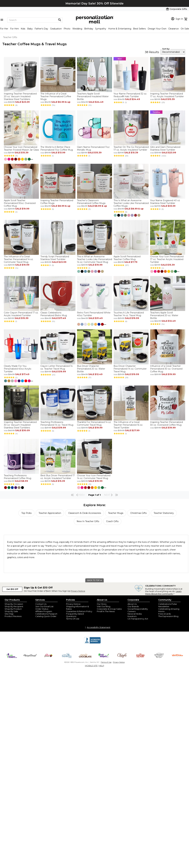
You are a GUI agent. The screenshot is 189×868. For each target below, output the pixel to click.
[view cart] (186, 19)
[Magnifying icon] (60, 20)
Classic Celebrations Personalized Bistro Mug (54, 314)
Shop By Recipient (14, 606)
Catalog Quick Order (46, 616)
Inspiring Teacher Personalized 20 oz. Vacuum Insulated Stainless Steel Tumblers (20, 96)
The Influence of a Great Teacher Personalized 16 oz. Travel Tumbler (128, 425)
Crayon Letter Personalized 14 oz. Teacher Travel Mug (56, 367)
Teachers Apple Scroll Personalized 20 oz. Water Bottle (164, 315)
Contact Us (41, 604)
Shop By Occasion (14, 604)
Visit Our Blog (104, 606)
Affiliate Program (44, 611)
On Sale (185, 29)
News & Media (135, 614)
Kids (23, 29)
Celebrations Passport (46, 614)
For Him (15, 29)
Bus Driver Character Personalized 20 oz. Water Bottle (91, 369)
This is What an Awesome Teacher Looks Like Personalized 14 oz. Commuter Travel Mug (94, 259)
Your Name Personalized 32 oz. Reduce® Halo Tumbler (130, 95)
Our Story (102, 604)
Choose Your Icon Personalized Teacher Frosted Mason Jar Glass (21, 148)
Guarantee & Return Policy (79, 611)
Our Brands (133, 606)
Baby (30, 29)
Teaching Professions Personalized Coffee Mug (18, 477)
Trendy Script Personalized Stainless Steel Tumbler (55, 258)
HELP (102, 666)
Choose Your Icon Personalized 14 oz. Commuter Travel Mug (94, 477)
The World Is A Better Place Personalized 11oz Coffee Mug (57, 148)
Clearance (173, 29)
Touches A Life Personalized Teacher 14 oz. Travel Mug (129, 314)
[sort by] (173, 52)
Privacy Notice (78, 591)
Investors (132, 616)
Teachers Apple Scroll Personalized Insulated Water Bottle (93, 96)
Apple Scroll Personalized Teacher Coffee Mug (127, 258)
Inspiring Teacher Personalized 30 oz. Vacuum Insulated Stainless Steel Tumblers (20, 425)
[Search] (35, 20)
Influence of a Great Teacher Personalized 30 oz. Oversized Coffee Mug (166, 369)
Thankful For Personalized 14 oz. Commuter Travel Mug (94, 423)
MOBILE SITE (91, 666)
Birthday (89, 29)
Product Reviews (13, 616)
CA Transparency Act (138, 619)
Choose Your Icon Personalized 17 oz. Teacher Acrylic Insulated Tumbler (167, 259)
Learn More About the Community (163, 592)
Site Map (9, 614)
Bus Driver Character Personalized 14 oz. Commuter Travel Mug (130, 369)
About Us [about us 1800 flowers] (132, 604)
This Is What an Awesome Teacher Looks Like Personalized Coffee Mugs (131, 203)
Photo (67, 29)
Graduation (56, 29)
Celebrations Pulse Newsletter (168, 605)
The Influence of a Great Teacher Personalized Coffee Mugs (56, 96)
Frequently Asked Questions (75, 615)
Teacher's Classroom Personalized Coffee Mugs (91, 202)
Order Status (42, 609)
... (32, 159)
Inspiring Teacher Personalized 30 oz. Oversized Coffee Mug (166, 423)
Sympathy (101, 29)
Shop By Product (13, 609)
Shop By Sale (11, 611)
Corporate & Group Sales (109, 609)
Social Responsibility (138, 609)
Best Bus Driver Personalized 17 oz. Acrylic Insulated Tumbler (58, 477)
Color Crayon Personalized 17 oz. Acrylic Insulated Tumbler (21, 314)
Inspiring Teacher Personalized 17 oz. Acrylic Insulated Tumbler (167, 95)
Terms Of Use (73, 619)
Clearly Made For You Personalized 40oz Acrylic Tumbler (18, 369)
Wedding (77, 29)
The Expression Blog (168, 616)
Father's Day (41, 29)
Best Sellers (139, 29)
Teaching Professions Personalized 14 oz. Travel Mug (57, 423)
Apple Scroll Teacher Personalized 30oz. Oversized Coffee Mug (20, 203)
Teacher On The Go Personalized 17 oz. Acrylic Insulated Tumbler (131, 148)
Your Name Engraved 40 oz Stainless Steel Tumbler (165, 202)
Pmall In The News (106, 611)
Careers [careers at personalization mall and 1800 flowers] (132, 611)
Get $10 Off (12, 589)
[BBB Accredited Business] (92, 643)
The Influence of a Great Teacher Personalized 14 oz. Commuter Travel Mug (19, 259)
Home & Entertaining (120, 29)
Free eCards (164, 614)
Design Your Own (157, 29)
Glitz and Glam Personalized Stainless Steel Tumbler (165, 148)
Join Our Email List (44, 606)
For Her (4, 29)
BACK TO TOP (95, 580)
